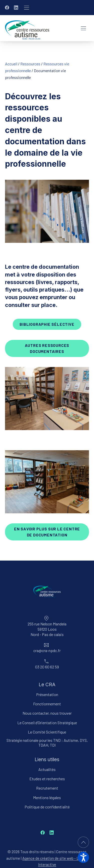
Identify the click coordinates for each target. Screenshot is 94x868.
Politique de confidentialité (47, 807)
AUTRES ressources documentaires (47, 348)
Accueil (11, 64)
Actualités (47, 770)
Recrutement (47, 788)
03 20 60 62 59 (47, 667)
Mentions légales (47, 797)
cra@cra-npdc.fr (47, 651)
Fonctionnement (47, 704)
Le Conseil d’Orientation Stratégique (47, 723)
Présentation (47, 694)
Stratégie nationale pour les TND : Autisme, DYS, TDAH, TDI (47, 743)
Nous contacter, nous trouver (47, 713)
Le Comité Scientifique (47, 732)
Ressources (30, 64)
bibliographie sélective (47, 324)
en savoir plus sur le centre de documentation (47, 532)
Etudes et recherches (47, 779)
